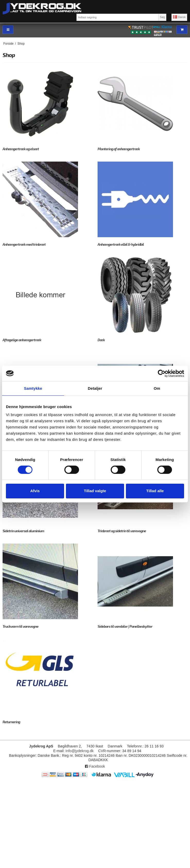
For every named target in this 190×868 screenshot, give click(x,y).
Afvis (35, 491)
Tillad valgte (95, 491)
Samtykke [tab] (33, 388)
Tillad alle (155, 491)
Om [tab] (157, 388)
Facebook (95, 766)
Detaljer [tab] (95, 388)
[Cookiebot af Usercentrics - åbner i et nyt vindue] (162, 373)
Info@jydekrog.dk (79, 751)
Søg (162, 17)
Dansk (179, 17)
